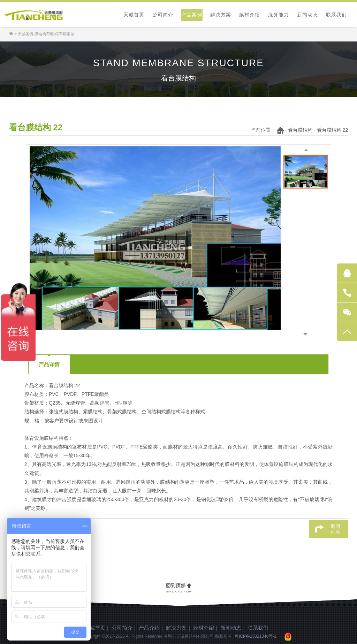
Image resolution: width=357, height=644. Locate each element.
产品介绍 (149, 628)
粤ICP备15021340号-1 (256, 636)
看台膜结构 (300, 130)
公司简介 (163, 15)
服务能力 (279, 15)
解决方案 (221, 15)
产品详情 (49, 364)
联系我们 (336, 15)
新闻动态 (307, 15)
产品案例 (192, 15)
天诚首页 (134, 15)
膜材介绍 (250, 15)
